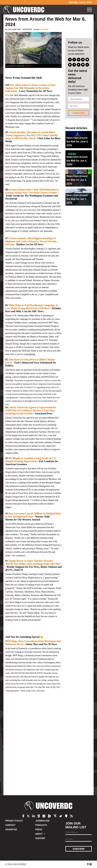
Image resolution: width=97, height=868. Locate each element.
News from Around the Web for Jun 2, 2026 (77, 199)
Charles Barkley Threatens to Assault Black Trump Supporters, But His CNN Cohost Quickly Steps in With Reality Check (32, 135)
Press (39, 829)
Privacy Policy (14, 821)
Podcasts (41, 825)
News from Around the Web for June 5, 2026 (77, 142)
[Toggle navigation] (89, 10)
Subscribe (79, 113)
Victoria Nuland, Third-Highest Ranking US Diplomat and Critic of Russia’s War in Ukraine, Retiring (31, 241)
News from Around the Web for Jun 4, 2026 (77, 161)
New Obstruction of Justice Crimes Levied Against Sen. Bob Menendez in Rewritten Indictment (30, 88)
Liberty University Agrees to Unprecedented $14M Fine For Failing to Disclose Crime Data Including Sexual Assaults (30, 410)
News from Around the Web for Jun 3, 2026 (77, 180)
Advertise (11, 829)
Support (40, 838)
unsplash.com (29, 66)
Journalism (42, 821)
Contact (10, 825)
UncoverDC (25, 10)
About (39, 834)
